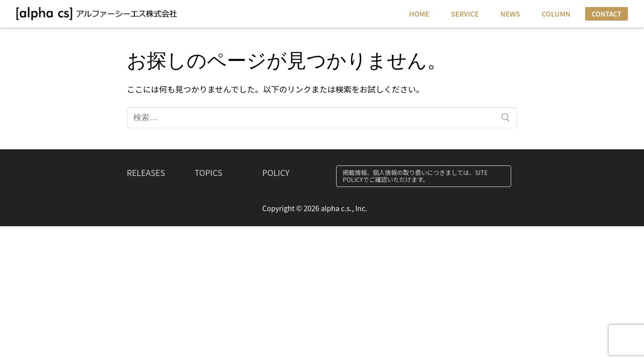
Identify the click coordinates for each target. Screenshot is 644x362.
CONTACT (607, 14)
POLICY (276, 172)
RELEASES (146, 172)
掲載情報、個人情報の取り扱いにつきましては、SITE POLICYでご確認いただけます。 (415, 176)
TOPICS (209, 172)
